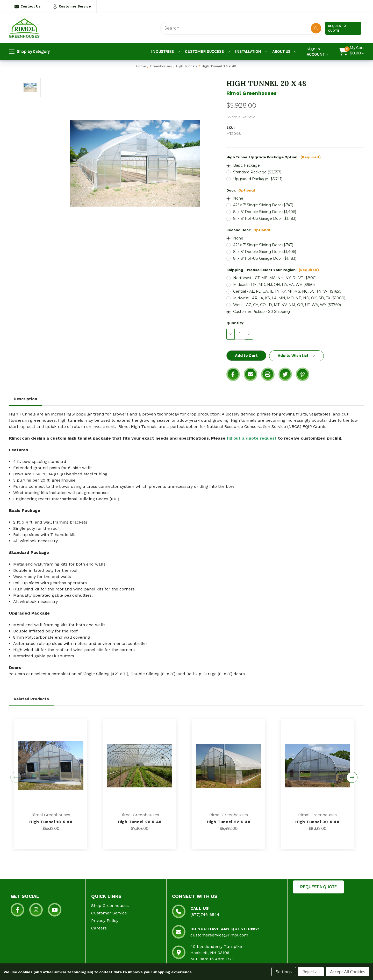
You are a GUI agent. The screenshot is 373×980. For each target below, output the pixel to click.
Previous (16, 777)
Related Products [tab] (31, 699)
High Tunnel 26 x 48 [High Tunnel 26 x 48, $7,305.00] (140, 822)
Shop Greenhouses (110, 905)
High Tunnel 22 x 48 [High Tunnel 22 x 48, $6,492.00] (229, 822)
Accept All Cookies (348, 972)
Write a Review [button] (241, 117)
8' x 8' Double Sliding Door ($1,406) (265, 212)
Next (352, 777)
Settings (284, 972)
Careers (99, 928)
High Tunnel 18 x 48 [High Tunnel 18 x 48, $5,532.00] (51, 822)
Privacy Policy (105, 921)
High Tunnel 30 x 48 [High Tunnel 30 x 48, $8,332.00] (317, 822)
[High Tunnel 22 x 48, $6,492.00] (228, 766)
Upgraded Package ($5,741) (258, 179)
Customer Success (207, 51)
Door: (241, 190)
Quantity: (235, 323)
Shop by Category (29, 52)
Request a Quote (337, 28)
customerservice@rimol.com (219, 935)
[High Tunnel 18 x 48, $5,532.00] (51, 766)
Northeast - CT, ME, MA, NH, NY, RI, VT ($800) (275, 278)
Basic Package (246, 165)
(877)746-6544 (205, 915)
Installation (251, 51)
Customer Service (72, 6)
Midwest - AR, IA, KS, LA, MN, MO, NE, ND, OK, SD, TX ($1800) (289, 298)
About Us (284, 51)
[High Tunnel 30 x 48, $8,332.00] (317, 766)
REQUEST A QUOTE (318, 887)
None (238, 198)
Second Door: (248, 230)
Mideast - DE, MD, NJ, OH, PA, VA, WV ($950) (274, 285)
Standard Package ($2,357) (257, 172)
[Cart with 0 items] (357, 52)
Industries (165, 51)
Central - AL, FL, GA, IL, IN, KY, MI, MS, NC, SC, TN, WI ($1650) (288, 291)
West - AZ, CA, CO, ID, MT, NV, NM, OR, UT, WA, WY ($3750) (287, 305)
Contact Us (28, 6)
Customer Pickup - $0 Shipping (261, 312)
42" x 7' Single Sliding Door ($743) (263, 205)
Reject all (311, 972)
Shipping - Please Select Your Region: (273, 270)
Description (25, 399)
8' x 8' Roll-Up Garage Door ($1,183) (265, 218)
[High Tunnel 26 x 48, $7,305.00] (140, 766)
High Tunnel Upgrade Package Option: (274, 157)
